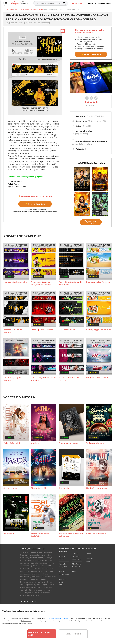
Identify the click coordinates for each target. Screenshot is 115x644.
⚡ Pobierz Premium (35, 204)
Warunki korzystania (64, 565)
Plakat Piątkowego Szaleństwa (40, 535)
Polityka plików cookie (62, 582)
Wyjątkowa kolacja (95, 443)
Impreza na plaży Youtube (98, 282)
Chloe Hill (87, 126)
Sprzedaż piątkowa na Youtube (69, 379)
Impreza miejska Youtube (15, 282)
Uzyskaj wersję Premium (91, 222)
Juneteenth (9, 533)
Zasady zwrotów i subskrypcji (77, 556)
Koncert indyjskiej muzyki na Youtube (70, 283)
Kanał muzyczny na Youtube (12, 379)
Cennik (88, 554)
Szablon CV (64, 488)
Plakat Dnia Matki (12, 443)
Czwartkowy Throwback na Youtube (43, 379)
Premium (77, 3)
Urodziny (35, 443)
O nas (75, 572)
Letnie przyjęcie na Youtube (99, 330)
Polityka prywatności (64, 573)
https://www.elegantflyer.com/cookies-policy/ (46, 621)
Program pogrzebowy (69, 443)
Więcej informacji (80, 134)
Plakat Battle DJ (38, 488)
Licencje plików (62, 558)
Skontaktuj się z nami (77, 565)
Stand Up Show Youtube (42, 330)
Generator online (90, 560)
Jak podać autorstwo (82, 144)
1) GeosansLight (15, 181)
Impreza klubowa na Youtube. (13, 331)
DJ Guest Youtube (67, 330)
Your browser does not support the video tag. (91, 77)
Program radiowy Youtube (98, 378)
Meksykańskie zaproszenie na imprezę (71, 535)
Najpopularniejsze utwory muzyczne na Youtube (43, 283)
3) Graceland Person (17, 187)
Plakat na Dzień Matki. (96, 533)
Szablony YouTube (95, 116)
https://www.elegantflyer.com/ (59, 618)
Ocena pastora (10, 488)
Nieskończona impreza (97, 488)
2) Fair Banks (14, 184)
